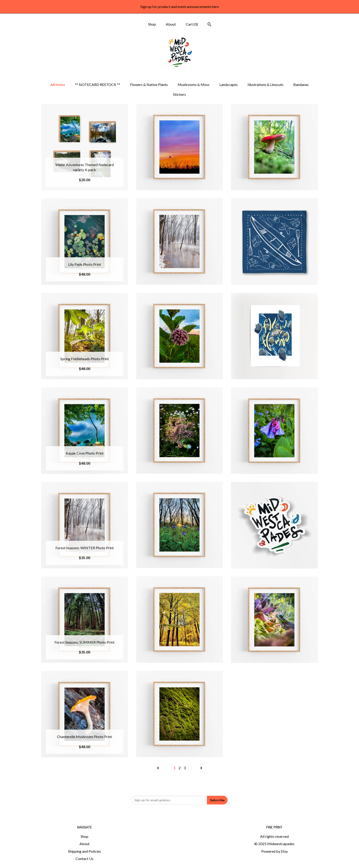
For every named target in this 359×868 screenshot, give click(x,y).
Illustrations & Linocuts (265, 84)
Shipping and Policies (84, 851)
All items (58, 84)
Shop (152, 24)
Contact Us (84, 859)
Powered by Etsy (275, 851)
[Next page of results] (201, 768)
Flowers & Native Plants (149, 84)
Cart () (192, 24)
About (171, 24)
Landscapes (228, 84)
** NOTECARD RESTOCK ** (98, 84)
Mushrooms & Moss (194, 84)
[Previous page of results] (158, 768)
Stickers (179, 94)
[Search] (209, 25)
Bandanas (301, 84)
